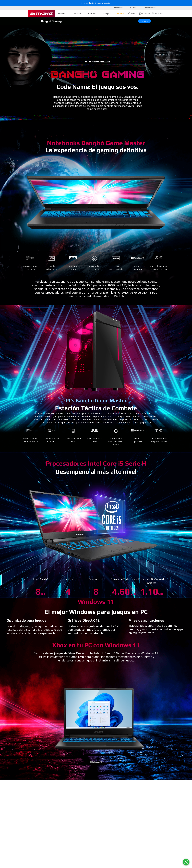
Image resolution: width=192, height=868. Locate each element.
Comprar (145, 21)
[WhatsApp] (186, 862)
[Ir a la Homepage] (42, 14)
